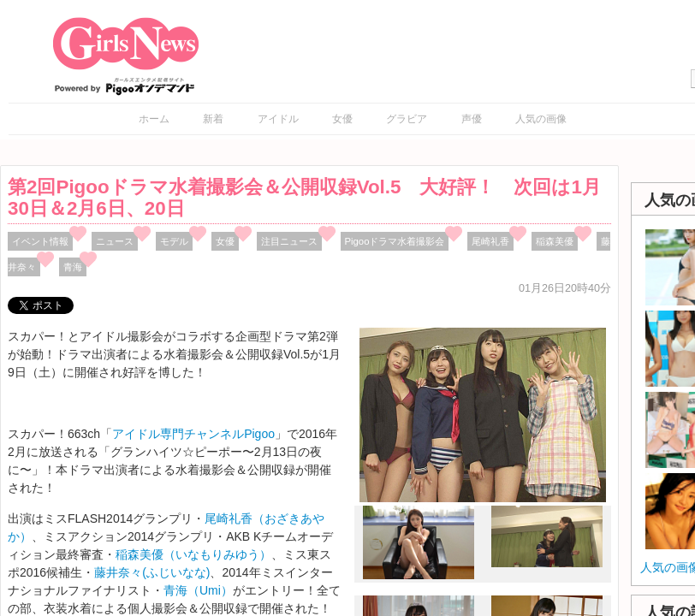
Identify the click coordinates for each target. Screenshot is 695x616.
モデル (174, 241)
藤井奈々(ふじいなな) (152, 572)
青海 (73, 267)
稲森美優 (555, 241)
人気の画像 (541, 119)
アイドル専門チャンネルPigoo (193, 434)
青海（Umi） (198, 590)
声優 (472, 119)
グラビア (407, 119)
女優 (342, 119)
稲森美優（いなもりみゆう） (193, 554)
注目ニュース (289, 241)
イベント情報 (40, 241)
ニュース (115, 241)
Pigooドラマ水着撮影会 (395, 241)
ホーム (154, 119)
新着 (213, 119)
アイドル (278, 119)
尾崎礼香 (490, 241)
